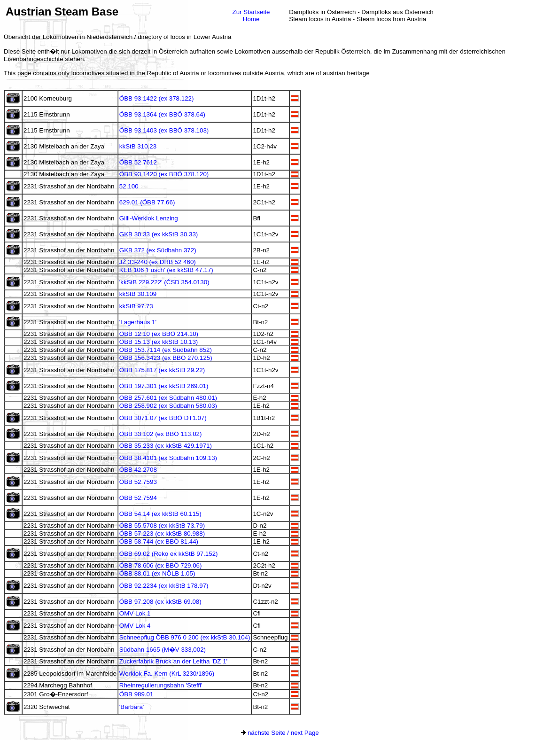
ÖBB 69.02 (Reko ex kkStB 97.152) (169, 554)
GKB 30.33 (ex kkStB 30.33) (159, 234)
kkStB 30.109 (138, 294)
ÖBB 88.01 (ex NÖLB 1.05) (157, 573)
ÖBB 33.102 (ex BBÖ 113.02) (161, 434)
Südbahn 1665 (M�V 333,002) (163, 650)
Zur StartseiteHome (251, 16)
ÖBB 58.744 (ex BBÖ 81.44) (159, 541)
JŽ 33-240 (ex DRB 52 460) (158, 262)
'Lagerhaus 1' (138, 322)
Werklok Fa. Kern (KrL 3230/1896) (167, 674)
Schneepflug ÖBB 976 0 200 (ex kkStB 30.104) (185, 637)
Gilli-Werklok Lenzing (149, 218)
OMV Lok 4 (135, 626)
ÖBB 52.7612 (138, 162)
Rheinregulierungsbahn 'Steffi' (161, 685)
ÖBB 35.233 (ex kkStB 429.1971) (166, 446)
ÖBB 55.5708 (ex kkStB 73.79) (162, 526)
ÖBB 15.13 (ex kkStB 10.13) (159, 342)
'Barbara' (132, 707)
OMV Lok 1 (135, 613)
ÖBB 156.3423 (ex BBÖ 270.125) (166, 358)
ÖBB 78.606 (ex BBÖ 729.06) (161, 565)
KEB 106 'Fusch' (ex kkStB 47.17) (166, 270)
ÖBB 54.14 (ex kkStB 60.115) (160, 514)
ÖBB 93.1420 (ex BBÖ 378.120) (164, 174)
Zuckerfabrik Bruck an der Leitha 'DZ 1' (173, 661)
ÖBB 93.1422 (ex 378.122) (157, 98)
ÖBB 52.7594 (138, 498)
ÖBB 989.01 (136, 694)
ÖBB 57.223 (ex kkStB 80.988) (162, 534)
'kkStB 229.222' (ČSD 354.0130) (164, 282)
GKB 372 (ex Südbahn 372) (158, 250)
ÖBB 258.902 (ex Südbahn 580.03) (168, 406)
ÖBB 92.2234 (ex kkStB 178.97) (164, 586)
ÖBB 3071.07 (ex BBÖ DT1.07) (163, 418)
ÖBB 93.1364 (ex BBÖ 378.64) (162, 114)
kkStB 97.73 (136, 306)
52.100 (129, 186)
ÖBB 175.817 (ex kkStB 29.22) (162, 370)
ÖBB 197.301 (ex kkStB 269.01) (164, 386)
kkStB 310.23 (138, 146)
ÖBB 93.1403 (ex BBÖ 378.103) (164, 130)
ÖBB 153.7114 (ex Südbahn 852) (166, 350)
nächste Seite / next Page (280, 733)
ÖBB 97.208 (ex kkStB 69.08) (160, 602)
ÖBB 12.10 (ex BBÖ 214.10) (159, 334)
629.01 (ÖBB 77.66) (147, 202)
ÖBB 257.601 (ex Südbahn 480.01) (168, 398)
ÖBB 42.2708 (138, 470)
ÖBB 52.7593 (138, 482)
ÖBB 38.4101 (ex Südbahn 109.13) (168, 458)
